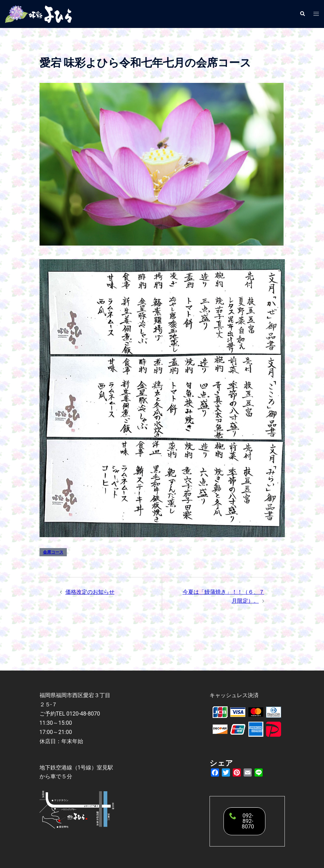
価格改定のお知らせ (90, 592)
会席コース (53, 552)
